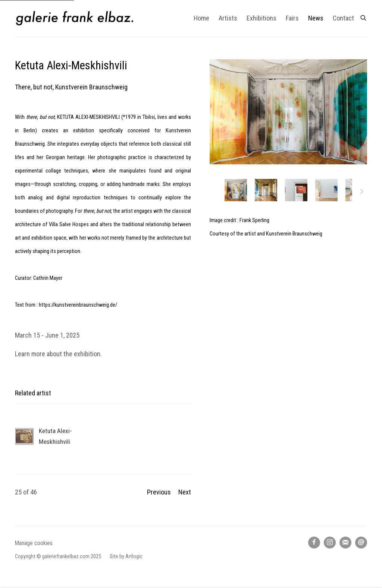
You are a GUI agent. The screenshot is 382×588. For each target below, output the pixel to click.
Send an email (361, 543)
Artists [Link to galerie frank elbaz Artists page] (228, 18)
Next (362, 193)
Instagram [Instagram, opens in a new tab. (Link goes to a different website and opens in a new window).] (330, 543)
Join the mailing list (345, 543)
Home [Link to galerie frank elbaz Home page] (201, 18)
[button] (236, 190)
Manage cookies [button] (34, 543)
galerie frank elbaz (75, 18)
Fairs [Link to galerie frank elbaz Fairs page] (292, 18)
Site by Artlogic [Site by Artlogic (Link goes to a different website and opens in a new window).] (126, 557)
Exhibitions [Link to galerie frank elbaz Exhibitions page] (262, 18)
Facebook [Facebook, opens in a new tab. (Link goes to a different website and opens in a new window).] (314, 543)
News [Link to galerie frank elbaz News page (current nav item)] (316, 18)
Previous (159, 492)
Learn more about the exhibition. (58, 354)
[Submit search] (364, 17)
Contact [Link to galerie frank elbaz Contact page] (343, 18)
